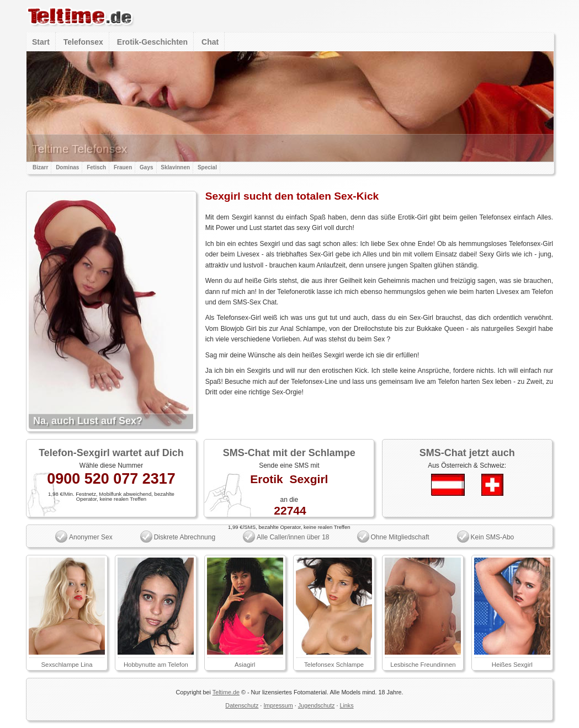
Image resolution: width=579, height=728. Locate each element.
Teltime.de (226, 692)
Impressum (278, 705)
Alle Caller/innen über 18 (293, 537)
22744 (290, 510)
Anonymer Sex (91, 537)
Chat (210, 42)
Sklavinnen (175, 167)
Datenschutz (242, 705)
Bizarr (40, 167)
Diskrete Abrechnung (185, 537)
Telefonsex (83, 42)
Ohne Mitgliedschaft (400, 537)
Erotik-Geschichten (152, 42)
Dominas (67, 167)
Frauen (123, 167)
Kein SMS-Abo (493, 537)
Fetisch (96, 167)
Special (207, 167)
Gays (146, 167)
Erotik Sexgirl (289, 479)
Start (41, 42)
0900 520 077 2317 (111, 479)
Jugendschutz (317, 705)
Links (346, 705)
